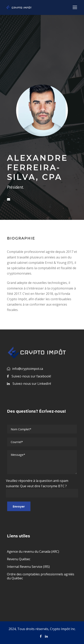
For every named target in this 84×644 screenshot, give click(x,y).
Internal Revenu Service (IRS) (28, 567)
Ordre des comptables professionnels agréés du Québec (41, 576)
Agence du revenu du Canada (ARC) (33, 551)
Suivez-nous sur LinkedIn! (32, 384)
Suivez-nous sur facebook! (31, 376)
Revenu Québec (19, 559)
